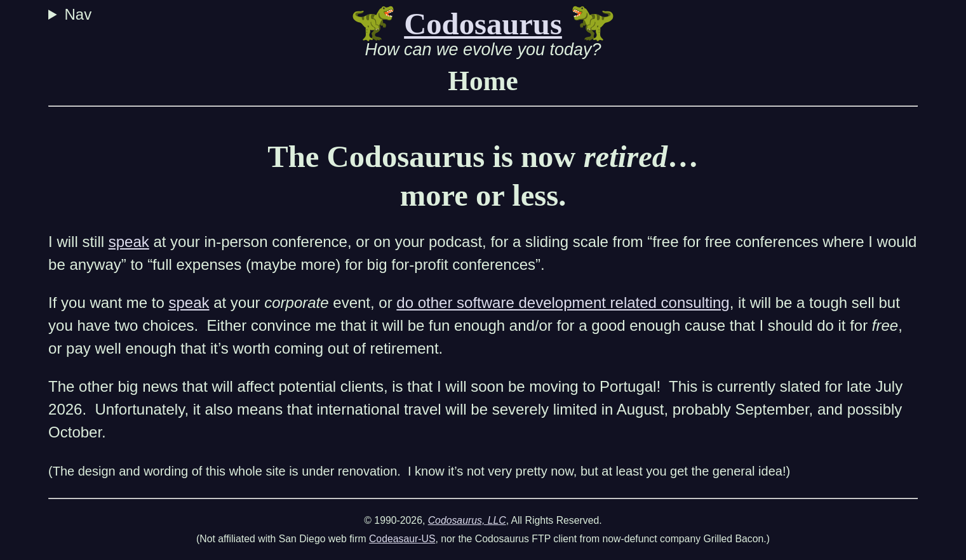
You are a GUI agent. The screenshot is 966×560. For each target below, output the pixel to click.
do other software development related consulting (563, 303)
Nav (80, 14)
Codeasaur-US (402, 539)
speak (129, 242)
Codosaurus (483, 24)
